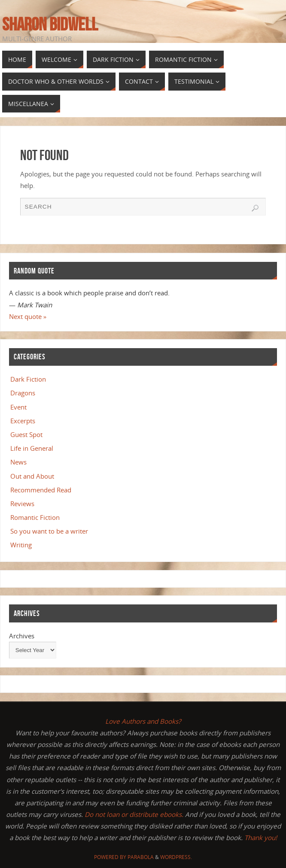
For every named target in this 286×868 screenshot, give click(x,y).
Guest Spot (26, 434)
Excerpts (23, 421)
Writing (21, 545)
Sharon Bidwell (50, 24)
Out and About (32, 476)
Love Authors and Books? (143, 721)
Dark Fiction (28, 379)
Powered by (111, 857)
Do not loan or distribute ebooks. (134, 814)
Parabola (141, 857)
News (18, 462)
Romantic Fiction (35, 517)
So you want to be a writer (49, 531)
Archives (22, 636)
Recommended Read (41, 490)
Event (18, 407)
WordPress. (176, 857)
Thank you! (261, 838)
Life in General (32, 448)
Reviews (22, 504)
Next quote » (28, 316)
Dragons (23, 393)
